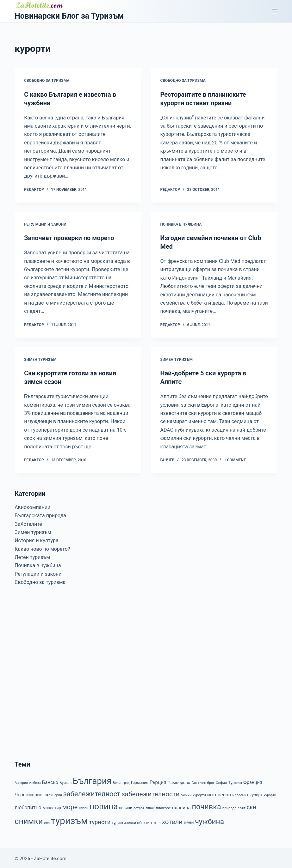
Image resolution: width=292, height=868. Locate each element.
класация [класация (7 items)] (241, 793)
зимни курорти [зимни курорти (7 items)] (193, 793)
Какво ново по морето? (42, 547)
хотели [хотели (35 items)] (172, 820)
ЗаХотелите (28, 522)
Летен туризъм (32, 556)
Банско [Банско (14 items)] (50, 781)
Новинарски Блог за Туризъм (69, 16)
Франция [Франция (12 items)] (253, 781)
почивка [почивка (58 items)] (207, 805)
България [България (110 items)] (92, 780)
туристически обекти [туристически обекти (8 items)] (130, 821)
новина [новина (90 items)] (104, 805)
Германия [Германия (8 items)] (140, 781)
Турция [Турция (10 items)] (235, 781)
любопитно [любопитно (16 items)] (28, 806)
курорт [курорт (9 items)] (256, 793)
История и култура (37, 539)
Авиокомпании (32, 506)
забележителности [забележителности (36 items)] (150, 792)
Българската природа (40, 514)
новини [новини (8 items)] (126, 806)
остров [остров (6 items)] (139, 807)
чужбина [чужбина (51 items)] (209, 820)
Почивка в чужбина (181, 224)
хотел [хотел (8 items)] (155, 821)
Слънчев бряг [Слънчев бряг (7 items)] (203, 781)
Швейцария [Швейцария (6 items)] (53, 794)
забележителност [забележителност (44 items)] (92, 792)
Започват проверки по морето (69, 238)
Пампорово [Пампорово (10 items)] (179, 781)
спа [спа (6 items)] (47, 821)
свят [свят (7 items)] (242, 806)
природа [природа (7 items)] (230, 806)
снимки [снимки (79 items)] (29, 820)
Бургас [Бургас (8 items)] (65, 781)
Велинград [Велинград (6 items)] (121, 781)
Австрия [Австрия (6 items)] (21, 781)
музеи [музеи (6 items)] (84, 807)
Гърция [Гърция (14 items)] (158, 781)
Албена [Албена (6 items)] (35, 781)
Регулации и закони (45, 224)
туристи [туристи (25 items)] (100, 821)
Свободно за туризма (47, 81)
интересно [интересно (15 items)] (219, 793)
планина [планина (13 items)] (181, 806)
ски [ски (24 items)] (252, 806)
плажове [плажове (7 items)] (163, 806)
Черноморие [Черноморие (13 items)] (28, 793)
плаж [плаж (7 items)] (150, 806)
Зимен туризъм (40, 358)
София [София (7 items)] (221, 781)
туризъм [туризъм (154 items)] (69, 819)
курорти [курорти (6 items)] (270, 794)
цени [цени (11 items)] (189, 821)
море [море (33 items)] (70, 805)
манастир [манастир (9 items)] (52, 806)
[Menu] (275, 11)
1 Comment (235, 458)
